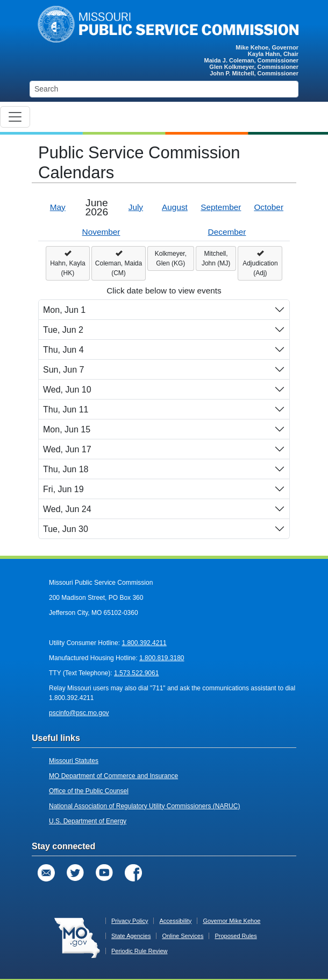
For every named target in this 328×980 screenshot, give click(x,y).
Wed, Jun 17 (67, 449)
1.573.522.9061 (136, 673)
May (58, 207)
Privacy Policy (130, 921)
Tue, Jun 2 (63, 330)
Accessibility (175, 921)
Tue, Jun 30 (66, 529)
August (175, 207)
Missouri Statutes (74, 761)
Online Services (183, 936)
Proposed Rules (236, 936)
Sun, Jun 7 (64, 370)
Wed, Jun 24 (67, 509)
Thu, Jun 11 (66, 409)
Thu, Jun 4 (63, 350)
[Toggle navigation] (15, 117)
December (227, 232)
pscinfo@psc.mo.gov (79, 713)
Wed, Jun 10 (67, 390)
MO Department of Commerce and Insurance (113, 776)
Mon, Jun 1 (64, 310)
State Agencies (131, 936)
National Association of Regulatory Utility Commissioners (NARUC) (144, 806)
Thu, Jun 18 (66, 469)
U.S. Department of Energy (88, 821)
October (269, 207)
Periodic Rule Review (140, 951)
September (221, 207)
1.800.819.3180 (162, 658)
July (136, 207)
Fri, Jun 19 (63, 489)
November (101, 232)
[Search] (164, 89)
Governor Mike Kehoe (231, 921)
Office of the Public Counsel (89, 791)
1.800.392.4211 (144, 643)
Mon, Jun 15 (67, 429)
